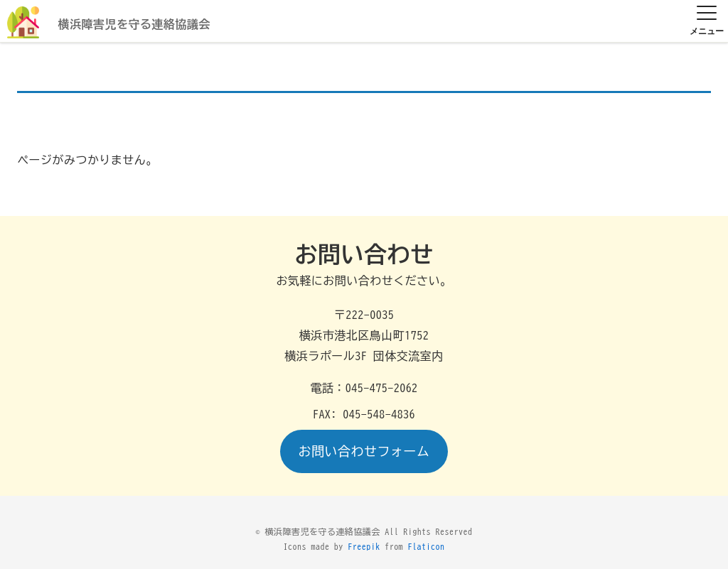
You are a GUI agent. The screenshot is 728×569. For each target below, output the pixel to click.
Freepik (364, 546)
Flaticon (427, 546)
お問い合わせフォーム (364, 451)
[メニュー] (707, 22)
